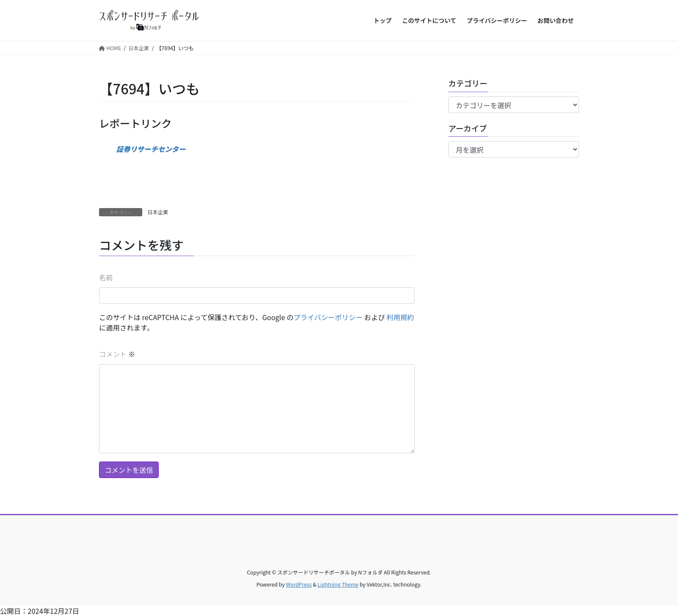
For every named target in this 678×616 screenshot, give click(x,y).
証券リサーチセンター (151, 149)
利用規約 (400, 317)
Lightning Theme (338, 584)
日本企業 (158, 212)
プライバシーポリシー (328, 317)
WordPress (299, 584)
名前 (106, 277)
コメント (117, 354)
